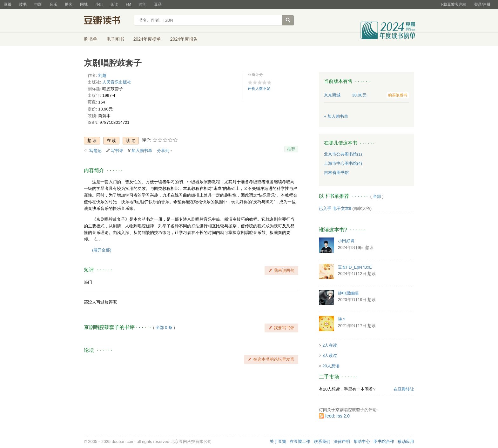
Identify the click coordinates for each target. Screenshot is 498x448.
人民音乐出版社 (117, 82)
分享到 (163, 151)
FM (128, 4)
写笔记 (95, 151)
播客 (69, 4)
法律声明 (342, 441)
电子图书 (115, 39)
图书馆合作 (384, 441)
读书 (23, 4)
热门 (88, 282)
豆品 (158, 4)
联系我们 (322, 441)
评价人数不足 (259, 89)
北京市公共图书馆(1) (343, 154)
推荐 (291, 149)
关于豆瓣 (278, 441)
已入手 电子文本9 (335, 208)
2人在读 (330, 345)
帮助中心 (362, 441)
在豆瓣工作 (300, 441)
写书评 (117, 151)
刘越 (102, 75)
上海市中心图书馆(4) (343, 163)
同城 (84, 4)
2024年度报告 (184, 39)
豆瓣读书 (107, 21)
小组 (99, 4)
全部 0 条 (164, 328)
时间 (143, 4)
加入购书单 (142, 151)
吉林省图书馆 (336, 173)
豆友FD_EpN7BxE (355, 267)
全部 (377, 196)
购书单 (91, 39)
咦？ (342, 319)
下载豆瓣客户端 (453, 4)
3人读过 (330, 355)
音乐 (53, 4)
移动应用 (406, 441)
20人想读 (331, 366)
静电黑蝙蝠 (348, 293)
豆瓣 (8, 4)
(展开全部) (102, 250)
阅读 (114, 4)
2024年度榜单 (147, 39)
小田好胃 (346, 241)
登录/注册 (482, 4)
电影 (38, 4)
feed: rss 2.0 (337, 416)
